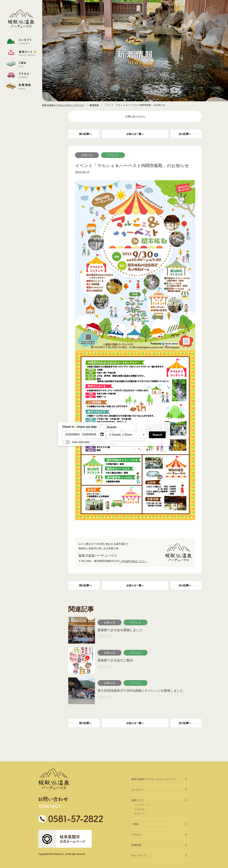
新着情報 (94, 105)
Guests (112, 427)
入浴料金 (139, 809)
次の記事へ (185, 134)
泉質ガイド (141, 814)
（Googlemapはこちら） (133, 561)
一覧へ (135, 134)
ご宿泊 (135, 824)
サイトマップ (139, 856)
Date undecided (76, 442)
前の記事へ (85, 134)
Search (157, 435)
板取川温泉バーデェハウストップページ (63, 105)
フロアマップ (142, 805)
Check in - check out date (80, 427)
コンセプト (138, 790)
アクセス (136, 835)
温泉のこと (138, 800)
